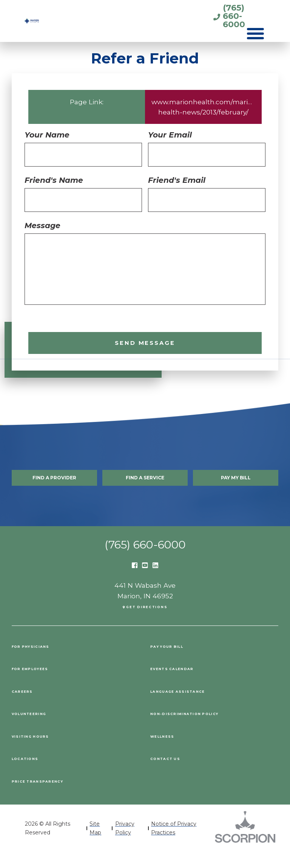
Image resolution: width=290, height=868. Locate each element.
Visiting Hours (43, 751)
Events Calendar (187, 684)
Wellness (171, 751)
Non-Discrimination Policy (208, 729)
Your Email (170, 135)
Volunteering (42, 729)
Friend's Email (177, 180)
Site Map (95, 844)
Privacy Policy (125, 844)
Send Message (145, 345)
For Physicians (44, 661)
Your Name (47, 135)
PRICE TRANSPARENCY (54, 796)
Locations (34, 774)
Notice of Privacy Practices (174, 844)
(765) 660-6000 (206, 16)
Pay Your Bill (179, 661)
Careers (29, 706)
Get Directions (148, 621)
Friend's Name (54, 180)
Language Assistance (196, 706)
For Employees (43, 684)
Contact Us (175, 774)
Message (42, 225)
